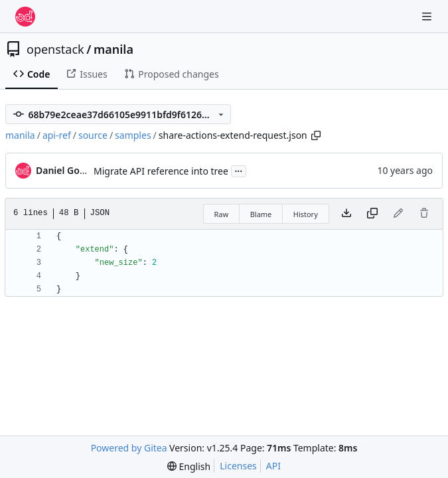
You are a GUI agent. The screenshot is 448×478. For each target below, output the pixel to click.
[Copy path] (316, 135)
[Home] (25, 17)
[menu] (189, 466)
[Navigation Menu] (428, 16)
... (239, 170)
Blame (261, 214)
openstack (55, 49)
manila (113, 49)
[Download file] (346, 214)
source (93, 135)
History (306, 214)
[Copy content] (372, 214)
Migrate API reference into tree (161, 171)
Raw (222, 214)
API (273, 466)
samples (133, 135)
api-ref (57, 135)
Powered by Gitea (129, 448)
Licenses (238, 466)
